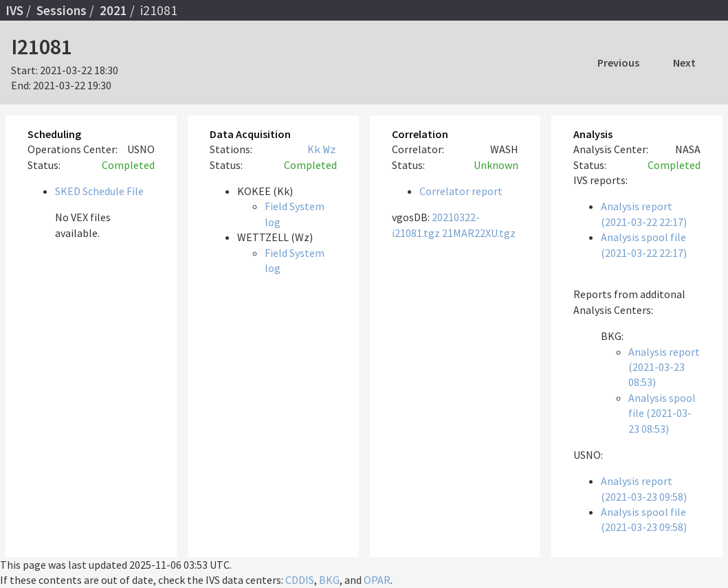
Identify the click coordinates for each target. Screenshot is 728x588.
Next (684, 63)
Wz (330, 149)
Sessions (62, 10)
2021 (113, 10)
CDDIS (300, 580)
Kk (314, 149)
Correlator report (461, 191)
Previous (618, 63)
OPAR (377, 580)
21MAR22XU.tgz (479, 233)
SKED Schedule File (99, 191)
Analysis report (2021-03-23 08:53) (664, 367)
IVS (14, 10)
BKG (329, 580)
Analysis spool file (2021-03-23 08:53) (662, 413)
